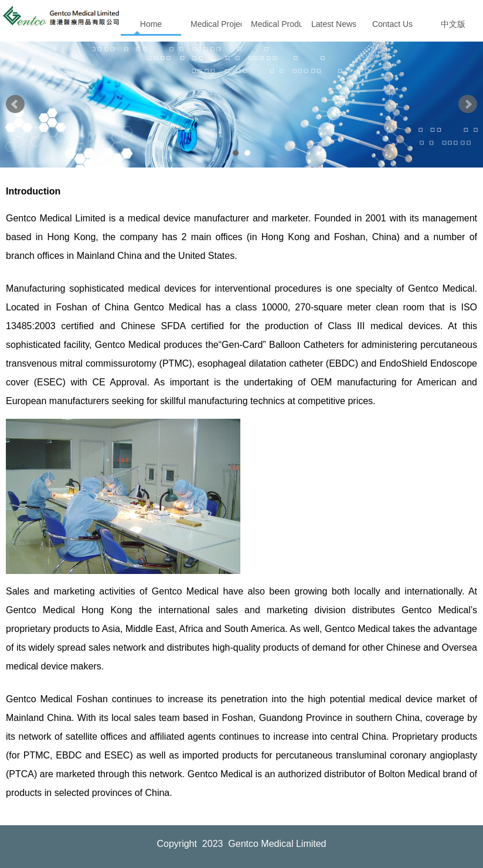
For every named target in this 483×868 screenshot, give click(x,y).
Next (468, 104)
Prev (15, 104)
